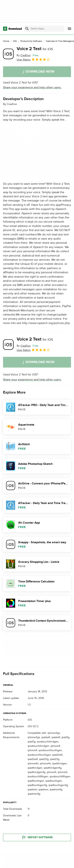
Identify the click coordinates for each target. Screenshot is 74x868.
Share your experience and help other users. (32, 87)
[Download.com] (12, 29)
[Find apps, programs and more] (44, 29)
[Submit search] (27, 29)
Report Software (37, 837)
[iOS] (15, 41)
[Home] (6, 41)
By (24, 55)
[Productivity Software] (31, 41)
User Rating (33, 59)
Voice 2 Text (35, 49)
